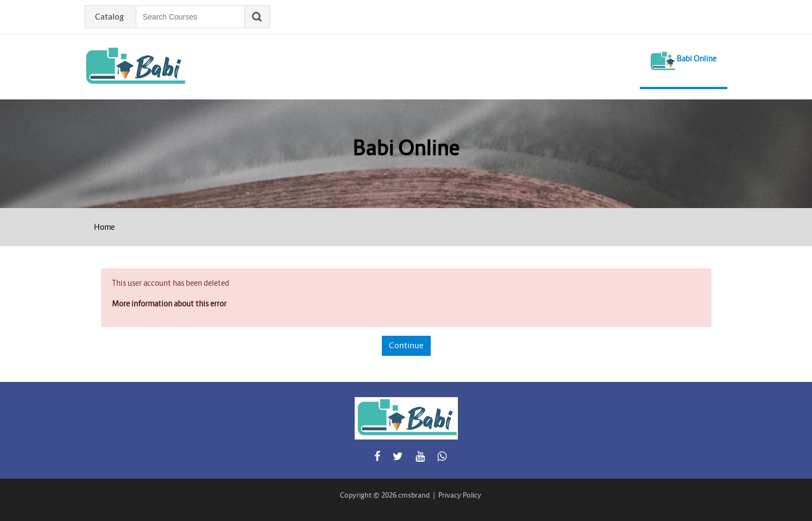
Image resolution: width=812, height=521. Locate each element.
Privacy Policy (460, 495)
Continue (406, 345)
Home (104, 227)
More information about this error (169, 304)
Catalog (109, 17)
